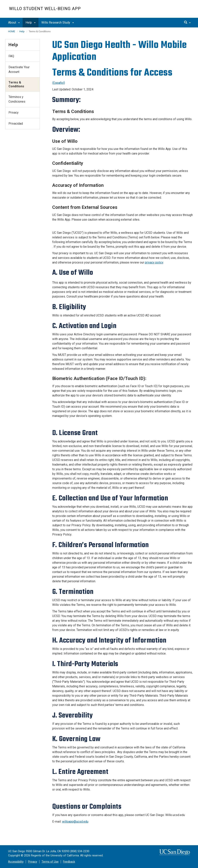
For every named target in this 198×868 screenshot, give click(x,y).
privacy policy (154, 262)
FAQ (11, 56)
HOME (12, 31)
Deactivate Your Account (19, 69)
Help (31, 23)
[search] (187, 23)
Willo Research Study (58, 23)
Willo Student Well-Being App (45, 9)
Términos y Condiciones (17, 99)
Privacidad (16, 124)
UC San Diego (167, 11)
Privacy (14, 113)
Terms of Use (50, 862)
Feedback (69, 862)
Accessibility (16, 862)
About (14, 23)
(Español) (59, 83)
